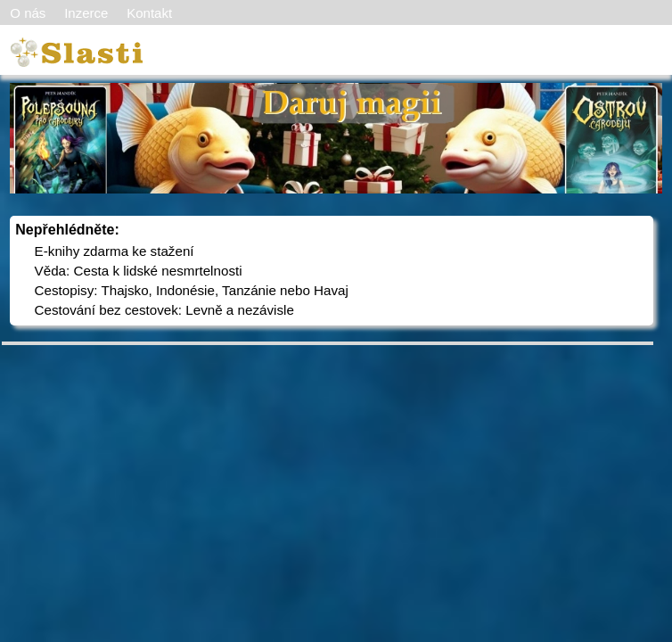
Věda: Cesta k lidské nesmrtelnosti (139, 271)
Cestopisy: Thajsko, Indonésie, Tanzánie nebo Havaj (192, 290)
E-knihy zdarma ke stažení (115, 251)
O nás (28, 13)
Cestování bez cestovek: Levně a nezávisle (164, 310)
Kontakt (149, 13)
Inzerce (86, 13)
